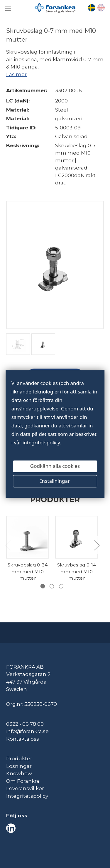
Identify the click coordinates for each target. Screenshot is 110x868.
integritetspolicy (41, 442)
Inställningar (55, 481)
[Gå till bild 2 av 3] (52, 586)
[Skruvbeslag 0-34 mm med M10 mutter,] (28, 537)
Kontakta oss (23, 739)
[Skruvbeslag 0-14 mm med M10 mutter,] (77, 537)
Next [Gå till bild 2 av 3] (97, 545)
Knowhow (19, 773)
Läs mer (16, 74)
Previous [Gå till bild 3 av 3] (8, 545)
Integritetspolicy (27, 796)
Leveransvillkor (25, 788)
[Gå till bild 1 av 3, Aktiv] (43, 586)
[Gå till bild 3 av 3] (61, 586)
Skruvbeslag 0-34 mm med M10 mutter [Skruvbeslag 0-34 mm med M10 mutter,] (28, 571)
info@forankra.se (27, 731)
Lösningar (19, 766)
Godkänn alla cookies (55, 466)
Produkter (19, 759)
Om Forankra (23, 781)
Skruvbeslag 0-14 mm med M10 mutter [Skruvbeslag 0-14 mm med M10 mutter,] (77, 571)
